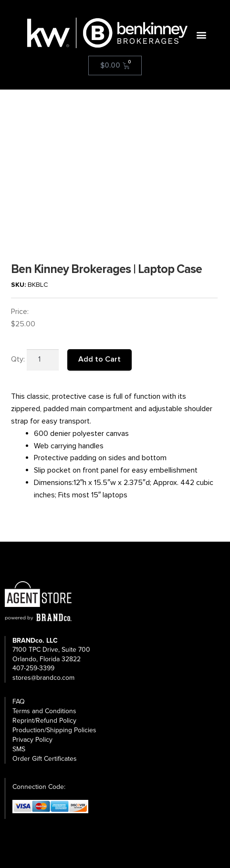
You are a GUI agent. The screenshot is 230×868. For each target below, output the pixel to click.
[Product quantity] (43, 360)
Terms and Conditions (44, 711)
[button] (202, 35)
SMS (19, 749)
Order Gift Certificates (45, 759)
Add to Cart (99, 359)
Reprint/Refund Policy (44, 721)
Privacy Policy (32, 740)
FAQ (19, 701)
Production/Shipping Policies (54, 730)
